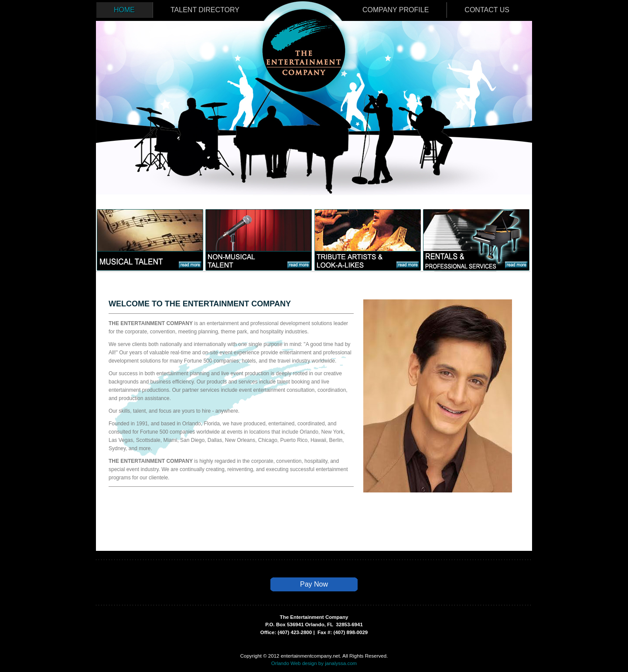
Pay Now (314, 584)
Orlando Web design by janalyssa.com (314, 663)
